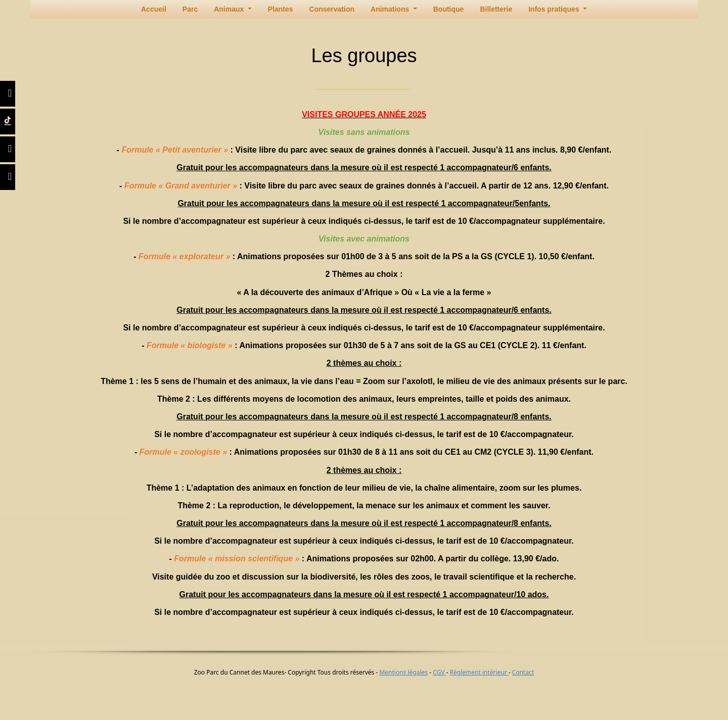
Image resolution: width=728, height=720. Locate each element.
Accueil (154, 9)
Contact (523, 672)
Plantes (281, 9)
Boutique (449, 9)
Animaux (230, 9)
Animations (391, 9)
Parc (190, 9)
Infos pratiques (555, 9)
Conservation (332, 9)
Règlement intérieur (479, 672)
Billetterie (496, 9)
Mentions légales (403, 672)
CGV (439, 672)
